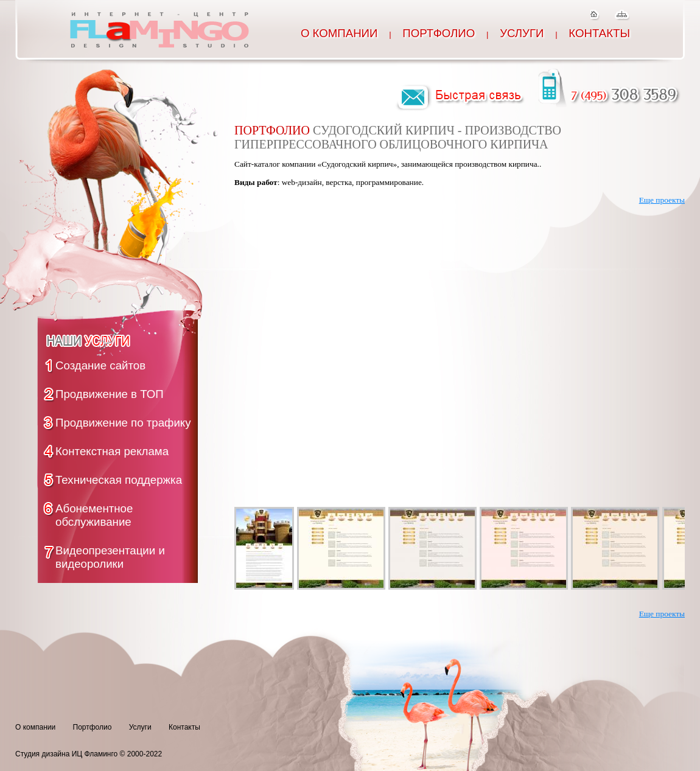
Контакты (599, 33)
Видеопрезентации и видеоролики (110, 557)
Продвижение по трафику (123, 423)
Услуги (522, 33)
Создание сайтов (100, 365)
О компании (339, 33)
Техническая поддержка (119, 480)
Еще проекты (662, 200)
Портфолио (439, 33)
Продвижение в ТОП (110, 394)
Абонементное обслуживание (94, 515)
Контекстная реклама (112, 451)
